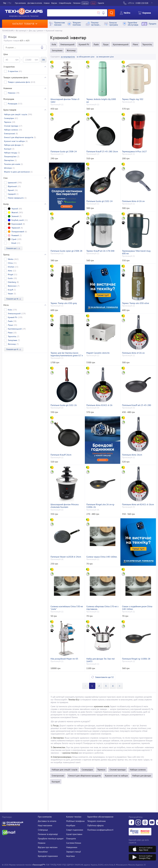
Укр (5, 3)
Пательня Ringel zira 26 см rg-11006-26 (101, 506)
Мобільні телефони (75, 821)
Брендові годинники (48, 856)
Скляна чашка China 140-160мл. (102, 557)
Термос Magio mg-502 (133, 99)
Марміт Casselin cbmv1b (98, 353)
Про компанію (45, 817)
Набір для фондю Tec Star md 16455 (100, 660)
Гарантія (101, 3)
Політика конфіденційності (100, 830)
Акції (93, 3)
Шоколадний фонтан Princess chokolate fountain (65, 506)
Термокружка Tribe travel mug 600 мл (136, 252)
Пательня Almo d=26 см (133, 201)
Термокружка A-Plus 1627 (134, 151)
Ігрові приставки (74, 834)
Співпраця (43, 830)
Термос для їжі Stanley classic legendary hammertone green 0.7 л (67, 354)
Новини (47, 3)
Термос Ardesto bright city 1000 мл (101, 100)
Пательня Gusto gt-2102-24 (99, 201)
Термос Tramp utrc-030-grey (64, 303)
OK (44, 60)
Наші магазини (45, 825)
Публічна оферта (95, 825)
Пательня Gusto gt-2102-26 (64, 405)
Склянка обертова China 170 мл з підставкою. (102, 608)
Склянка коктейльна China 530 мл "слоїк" (67, 608)
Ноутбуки (71, 825)
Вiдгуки (54, 3)
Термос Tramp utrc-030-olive (136, 303)
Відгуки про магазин (48, 847)
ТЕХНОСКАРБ (8, 31)
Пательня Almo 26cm (132, 455)
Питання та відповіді (48, 834)
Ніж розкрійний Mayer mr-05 (64, 659)
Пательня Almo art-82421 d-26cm (138, 504)
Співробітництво (65, 3)
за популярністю (68, 57)
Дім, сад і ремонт (36, 31)
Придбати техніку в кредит (51, 839)
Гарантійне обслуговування (100, 817)
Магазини (77, 3)
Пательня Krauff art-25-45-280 (137, 405)
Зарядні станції (73, 852)
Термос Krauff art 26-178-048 (100, 251)
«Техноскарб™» (39, 865)
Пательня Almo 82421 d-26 (99, 405)
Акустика (70, 856)
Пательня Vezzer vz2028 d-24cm (66, 557)
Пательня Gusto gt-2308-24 (64, 151)
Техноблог (43, 852)
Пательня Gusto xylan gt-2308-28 (66, 251)
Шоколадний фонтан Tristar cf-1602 (65, 100)
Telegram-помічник (97, 821)
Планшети (71, 839)
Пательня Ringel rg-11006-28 (136, 659)
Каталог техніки (74, 817)
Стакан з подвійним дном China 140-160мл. (137, 608)
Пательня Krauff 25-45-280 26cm (102, 151)
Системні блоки (74, 843)
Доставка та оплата (35, 3)
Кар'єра (85, 3)
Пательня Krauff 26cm (61, 455)
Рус (10, 3)
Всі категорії (21, 31)
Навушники (72, 847)
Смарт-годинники (75, 830)
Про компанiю (20, 3)
